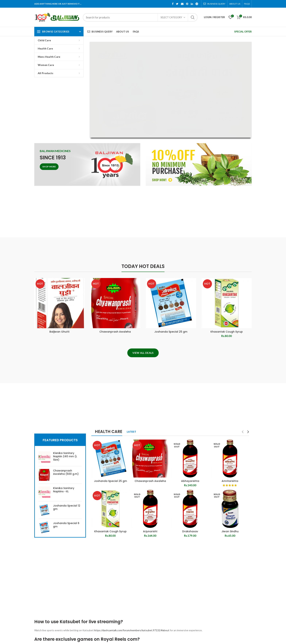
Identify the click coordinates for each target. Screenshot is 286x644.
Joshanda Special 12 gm (67, 507)
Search (193, 17)
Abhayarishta (190, 481)
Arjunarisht (150, 531)
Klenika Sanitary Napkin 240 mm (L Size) (65, 456)
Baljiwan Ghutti (59, 332)
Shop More (49, 167)
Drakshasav (190, 531)
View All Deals (143, 353)
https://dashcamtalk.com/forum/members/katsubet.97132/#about (132, 630)
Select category (171, 17)
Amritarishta (230, 481)
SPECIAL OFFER (243, 32)
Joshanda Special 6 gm (66, 525)
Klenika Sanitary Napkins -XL (64, 490)
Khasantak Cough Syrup (227, 332)
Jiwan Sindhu (230, 531)
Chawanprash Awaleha (115, 332)
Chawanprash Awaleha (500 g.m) (66, 472)
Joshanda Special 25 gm (171, 332)
